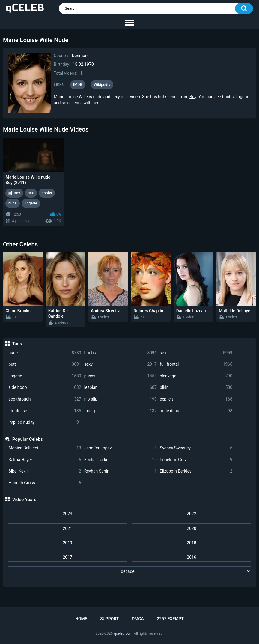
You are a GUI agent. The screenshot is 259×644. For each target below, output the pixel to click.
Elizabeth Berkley (196, 471)
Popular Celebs (28, 439)
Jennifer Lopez (121, 448)
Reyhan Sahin (121, 471)
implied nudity (45, 422)
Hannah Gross (45, 483)
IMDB (78, 85)
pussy (121, 376)
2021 (67, 528)
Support (109, 619)
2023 (67, 514)
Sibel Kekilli (45, 471)
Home (81, 619)
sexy (121, 364)
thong (121, 411)
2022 (191, 514)
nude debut (196, 411)
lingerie (45, 376)
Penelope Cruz (196, 460)
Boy (193, 97)
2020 (191, 528)
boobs (121, 353)
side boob (45, 387)
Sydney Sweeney (196, 448)
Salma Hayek (45, 460)
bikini (196, 387)
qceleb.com (123, 633)
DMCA (138, 619)
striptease (45, 411)
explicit (196, 399)
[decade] (130, 571)
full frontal (196, 364)
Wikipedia (102, 85)
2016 (191, 557)
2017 (67, 557)
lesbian (121, 387)
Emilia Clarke (121, 460)
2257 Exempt (170, 619)
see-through (45, 399)
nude (45, 353)
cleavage (196, 376)
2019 (67, 543)
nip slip (121, 399)
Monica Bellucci (45, 448)
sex (196, 353)
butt (45, 364)
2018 (191, 543)
